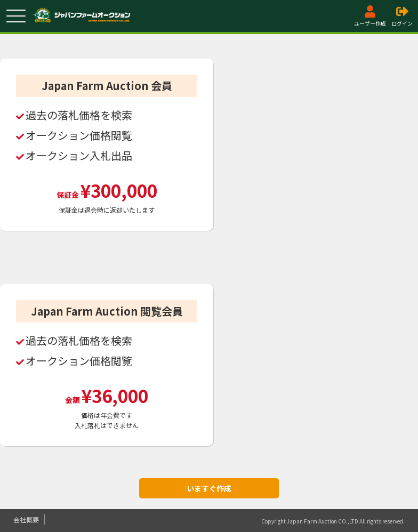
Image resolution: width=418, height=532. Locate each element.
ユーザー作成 (370, 16)
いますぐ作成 (209, 488)
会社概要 (26, 519)
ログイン (402, 16)
